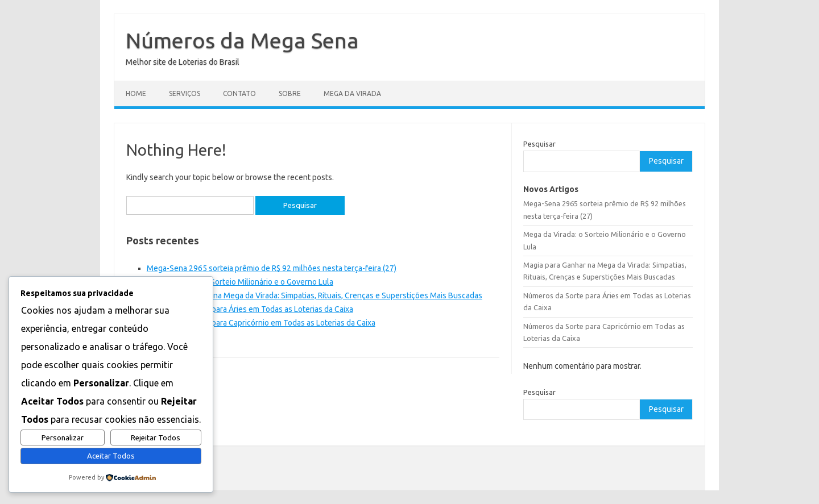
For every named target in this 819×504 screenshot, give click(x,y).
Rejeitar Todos (156, 438)
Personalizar (63, 438)
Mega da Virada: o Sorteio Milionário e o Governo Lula (240, 282)
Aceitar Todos (111, 456)
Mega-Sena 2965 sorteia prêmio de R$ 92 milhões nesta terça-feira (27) (272, 268)
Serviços (185, 93)
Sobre (290, 93)
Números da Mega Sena (242, 40)
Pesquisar (539, 144)
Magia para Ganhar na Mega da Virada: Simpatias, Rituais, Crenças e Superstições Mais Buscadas (315, 295)
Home (136, 93)
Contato (239, 93)
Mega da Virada (352, 93)
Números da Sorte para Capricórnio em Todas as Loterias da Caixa (261, 323)
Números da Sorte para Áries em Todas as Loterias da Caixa (250, 309)
